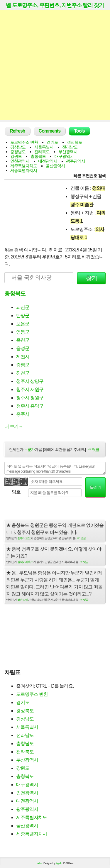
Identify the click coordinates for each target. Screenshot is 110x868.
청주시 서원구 (30, 389)
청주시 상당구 (30, 381)
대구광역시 (64, 156)
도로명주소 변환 (24, 142)
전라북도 (42, 152)
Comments (50, 131)
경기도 (52, 142)
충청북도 (38, 156)
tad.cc (40, 863)
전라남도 (70, 147)
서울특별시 (44, 147)
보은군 (23, 324)
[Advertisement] (55, 65)
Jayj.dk (59, 863)
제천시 (23, 357)
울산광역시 (55, 166)
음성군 (23, 348)
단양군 (23, 315)
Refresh (17, 131)
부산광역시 (68, 152)
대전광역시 (48, 161)
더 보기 (14, 426)
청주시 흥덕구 (30, 406)
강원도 (16, 156)
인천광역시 (20, 161)
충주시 (23, 414)
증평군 (23, 365)
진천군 (23, 373)
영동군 (23, 332)
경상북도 (75, 142)
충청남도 (18, 152)
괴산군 (23, 307)
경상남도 (18, 147)
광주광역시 (76, 161)
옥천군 (23, 340)
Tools (79, 131)
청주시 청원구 (30, 398)
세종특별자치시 (24, 170)
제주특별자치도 (24, 166)
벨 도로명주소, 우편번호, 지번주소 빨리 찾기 (55, 5)
